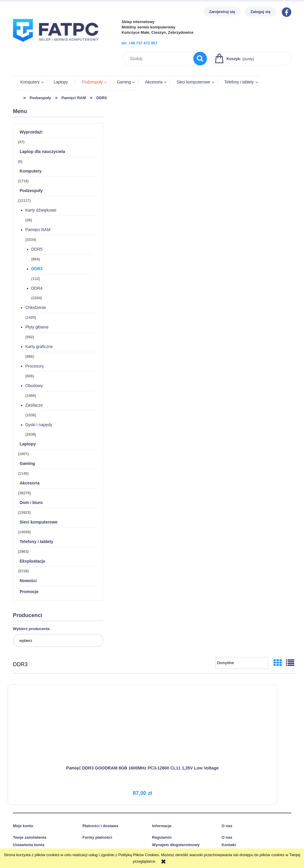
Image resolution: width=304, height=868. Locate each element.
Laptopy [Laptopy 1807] (28, 444)
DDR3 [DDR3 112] (37, 269)
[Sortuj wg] (242, 663)
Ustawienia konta (29, 843)
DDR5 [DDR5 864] (37, 249)
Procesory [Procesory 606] (35, 366)
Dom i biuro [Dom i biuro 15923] (31, 503)
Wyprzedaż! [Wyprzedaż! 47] (31, 132)
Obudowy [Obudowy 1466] (34, 386)
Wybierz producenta (31, 629)
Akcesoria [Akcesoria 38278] (30, 483)
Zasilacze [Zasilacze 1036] (34, 405)
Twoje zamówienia (30, 835)
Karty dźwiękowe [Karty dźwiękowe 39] (41, 210)
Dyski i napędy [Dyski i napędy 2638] (39, 425)
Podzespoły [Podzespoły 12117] (31, 191)
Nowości (28, 581)
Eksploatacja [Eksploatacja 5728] (33, 561)
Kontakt (229, 843)
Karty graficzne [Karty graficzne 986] (39, 347)
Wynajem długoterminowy (176, 843)
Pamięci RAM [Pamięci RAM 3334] (38, 230)
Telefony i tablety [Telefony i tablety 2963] (37, 542)
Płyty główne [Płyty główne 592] (37, 327)
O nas (227, 835)
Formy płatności (97, 835)
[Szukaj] (200, 59)
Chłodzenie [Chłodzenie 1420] (36, 307)
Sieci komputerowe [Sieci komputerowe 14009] (39, 522)
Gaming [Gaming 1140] (28, 463)
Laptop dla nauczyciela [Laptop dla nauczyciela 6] (42, 152)
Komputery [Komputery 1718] (31, 171)
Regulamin (162, 835)
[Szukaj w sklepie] (159, 59)
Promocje (29, 592)
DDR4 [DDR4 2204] (37, 288)
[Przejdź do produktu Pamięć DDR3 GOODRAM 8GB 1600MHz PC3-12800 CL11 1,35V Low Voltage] (58, 723)
